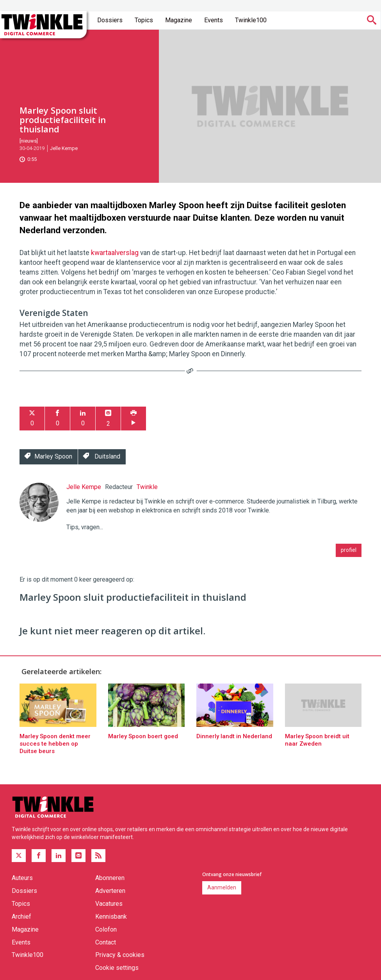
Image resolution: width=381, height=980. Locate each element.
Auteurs (22, 878)
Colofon (106, 929)
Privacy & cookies (120, 955)
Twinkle (147, 487)
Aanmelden (222, 887)
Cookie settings (117, 968)
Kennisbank (111, 917)
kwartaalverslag (115, 253)
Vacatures (109, 904)
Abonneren (110, 878)
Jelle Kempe (64, 148)
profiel (349, 550)
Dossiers (110, 20)
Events (214, 20)
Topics (144, 20)
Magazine (179, 20)
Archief (21, 917)
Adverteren (110, 891)
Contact (106, 942)
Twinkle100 (251, 20)
